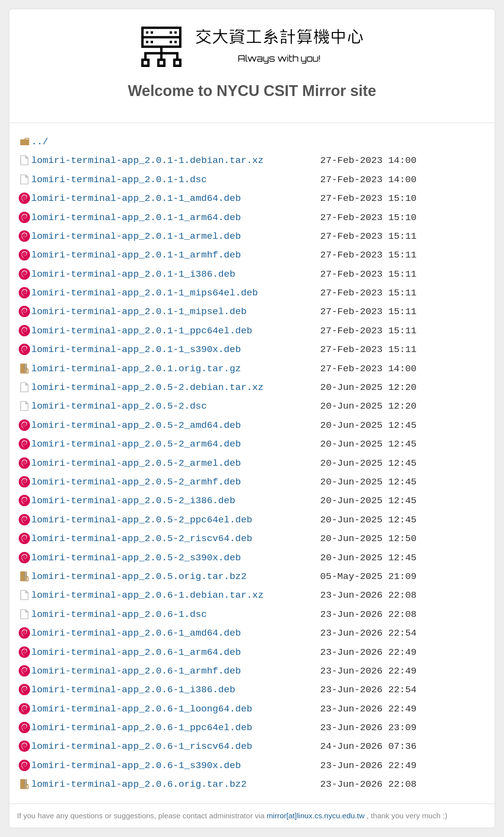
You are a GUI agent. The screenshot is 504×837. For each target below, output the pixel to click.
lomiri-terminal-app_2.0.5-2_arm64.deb (136, 444)
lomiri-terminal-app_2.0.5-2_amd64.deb (136, 425)
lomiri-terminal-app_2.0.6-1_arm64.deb (136, 652)
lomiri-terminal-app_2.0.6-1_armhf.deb (136, 671)
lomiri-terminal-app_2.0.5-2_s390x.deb (136, 558)
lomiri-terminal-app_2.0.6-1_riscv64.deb (142, 746)
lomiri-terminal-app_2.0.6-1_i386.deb (133, 690)
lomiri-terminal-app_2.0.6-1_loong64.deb (142, 709)
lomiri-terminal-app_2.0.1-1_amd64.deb (136, 198)
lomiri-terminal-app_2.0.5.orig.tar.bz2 (139, 576)
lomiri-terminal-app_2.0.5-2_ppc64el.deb (142, 520)
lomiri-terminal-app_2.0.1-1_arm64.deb (136, 217)
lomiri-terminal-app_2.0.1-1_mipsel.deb (139, 311)
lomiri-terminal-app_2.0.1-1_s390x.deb (136, 349)
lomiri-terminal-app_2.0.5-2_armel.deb (136, 463)
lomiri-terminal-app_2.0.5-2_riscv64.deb (142, 538)
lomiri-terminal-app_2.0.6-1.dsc (119, 614)
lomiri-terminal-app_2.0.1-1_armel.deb (136, 236)
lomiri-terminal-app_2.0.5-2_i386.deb (133, 500)
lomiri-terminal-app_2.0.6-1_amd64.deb (136, 633)
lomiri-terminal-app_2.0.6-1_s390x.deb (136, 765)
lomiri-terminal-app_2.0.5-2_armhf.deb (136, 482)
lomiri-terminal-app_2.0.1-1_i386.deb (133, 274)
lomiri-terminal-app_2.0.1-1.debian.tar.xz (147, 160)
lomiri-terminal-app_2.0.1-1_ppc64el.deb (142, 331)
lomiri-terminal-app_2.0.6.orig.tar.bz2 (139, 784)
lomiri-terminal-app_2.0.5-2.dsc (119, 406)
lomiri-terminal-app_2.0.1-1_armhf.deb (136, 255)
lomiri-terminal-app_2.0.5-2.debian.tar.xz (147, 387)
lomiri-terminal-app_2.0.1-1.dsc (119, 179)
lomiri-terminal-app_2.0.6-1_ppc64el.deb (142, 727)
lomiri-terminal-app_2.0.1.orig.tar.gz (136, 369)
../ (40, 142)
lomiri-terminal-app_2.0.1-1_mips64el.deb (144, 293)
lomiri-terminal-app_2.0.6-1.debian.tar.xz (147, 595)
